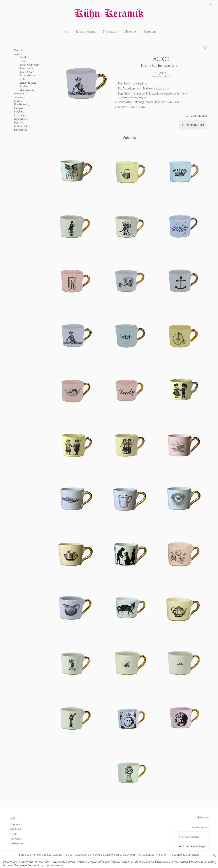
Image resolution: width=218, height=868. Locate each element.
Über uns (130, 31)
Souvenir (18, 97)
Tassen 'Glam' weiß (29, 65)
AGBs (13, 834)
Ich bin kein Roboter (188, 837)
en (214, 4)
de (210, 4)
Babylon (18, 111)
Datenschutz (17, 843)
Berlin (17, 101)
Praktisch (19, 115)
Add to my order (193, 125)
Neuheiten (19, 50)
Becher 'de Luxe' (28, 83)
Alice (17, 54)
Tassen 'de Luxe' (28, 75)
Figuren (18, 122)
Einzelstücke (20, 130)
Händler (150, 31)
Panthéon (19, 93)
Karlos (17, 108)
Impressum (17, 839)
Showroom (110, 31)
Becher (23, 79)
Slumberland (20, 104)
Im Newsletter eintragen (192, 846)
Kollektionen (85, 31)
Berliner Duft (21, 126)
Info (65, 31)
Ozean (23, 61)
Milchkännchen (28, 90)
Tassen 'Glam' (27, 72)
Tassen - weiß (26, 68)
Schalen (23, 86)
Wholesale (16, 829)
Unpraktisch (20, 119)
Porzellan (24, 57)
